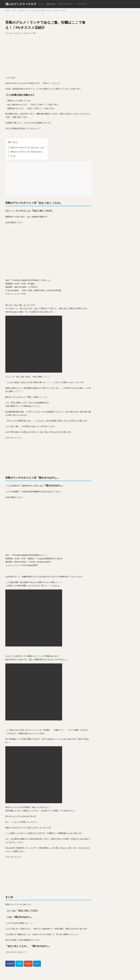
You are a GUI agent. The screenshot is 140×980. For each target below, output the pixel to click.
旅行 (34, 33)
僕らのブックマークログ (21, 4)
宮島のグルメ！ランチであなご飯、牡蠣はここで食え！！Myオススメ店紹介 (42, 10)
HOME (7, 10)
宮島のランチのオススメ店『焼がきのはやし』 (26, 152)
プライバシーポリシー (66, 4)
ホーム (41, 4)
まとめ (11, 156)
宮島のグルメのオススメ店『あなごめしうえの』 (27, 147)
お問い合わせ (51, 4)
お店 (14, 10)
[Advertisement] (48, 51)
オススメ (30, 33)
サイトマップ (82, 4)
